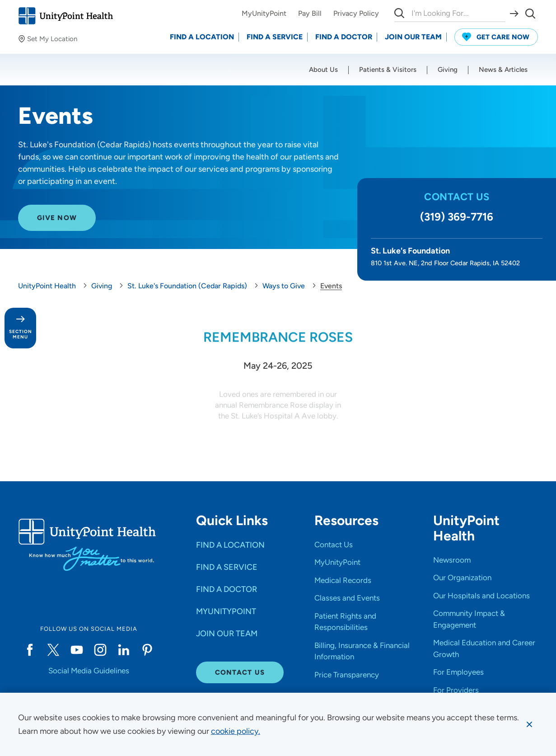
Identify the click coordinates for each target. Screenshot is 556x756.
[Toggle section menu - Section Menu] (20, 328)
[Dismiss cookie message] (529, 724)
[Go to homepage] (65, 16)
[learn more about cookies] (236, 731)
